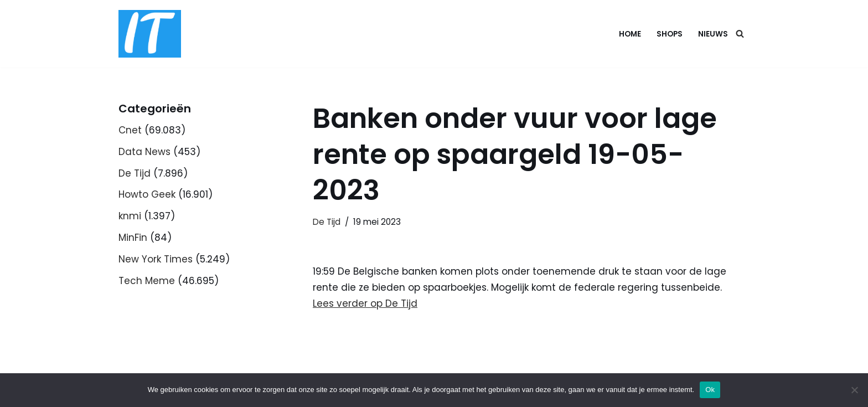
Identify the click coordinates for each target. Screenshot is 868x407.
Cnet (130, 130)
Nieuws (713, 34)
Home (630, 34)
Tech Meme (147, 281)
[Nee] (854, 390)
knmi (130, 216)
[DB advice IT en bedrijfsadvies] (150, 34)
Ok (710, 390)
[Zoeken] (740, 34)
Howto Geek (147, 194)
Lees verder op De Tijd (365, 303)
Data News (144, 152)
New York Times (156, 259)
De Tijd (135, 173)
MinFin (133, 238)
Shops (670, 34)
